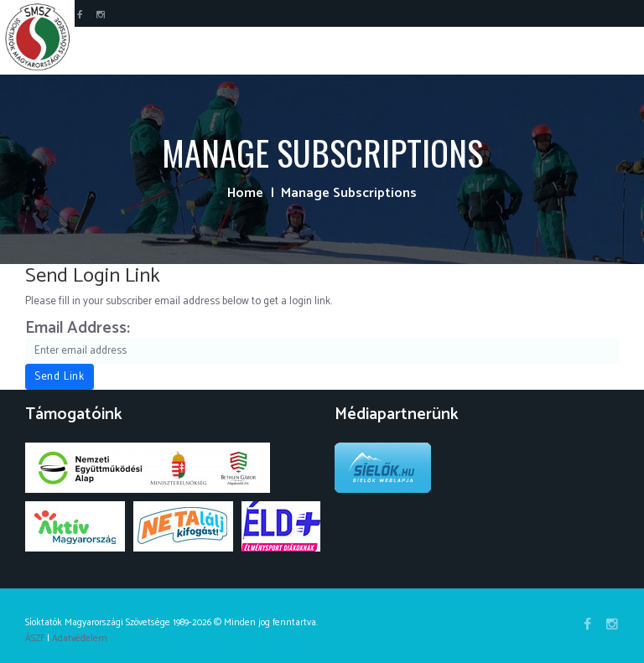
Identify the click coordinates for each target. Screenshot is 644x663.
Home (245, 194)
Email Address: (78, 329)
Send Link (60, 377)
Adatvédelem (80, 638)
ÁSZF (35, 638)
